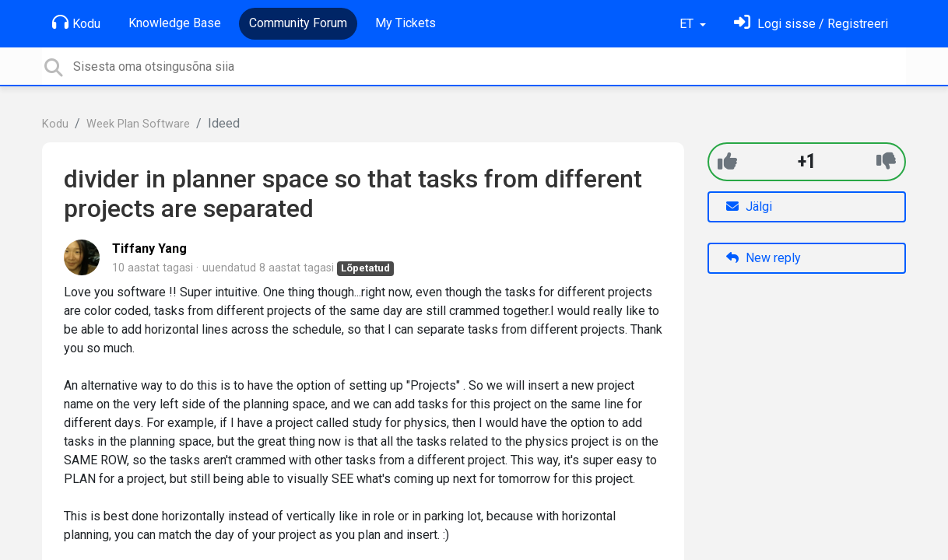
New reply (764, 258)
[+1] (727, 161)
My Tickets (406, 23)
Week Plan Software (138, 124)
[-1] (886, 161)
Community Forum (298, 23)
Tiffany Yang (149, 248)
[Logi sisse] (811, 24)
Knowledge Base (175, 23)
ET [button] (688, 24)
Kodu (76, 23)
